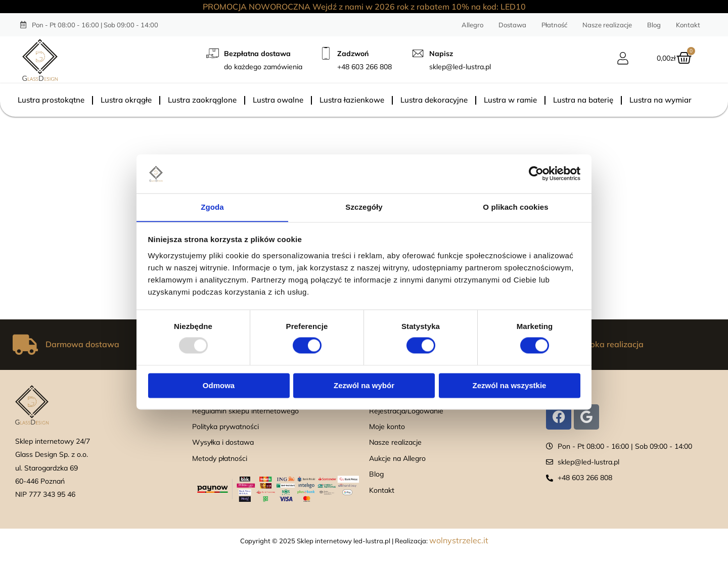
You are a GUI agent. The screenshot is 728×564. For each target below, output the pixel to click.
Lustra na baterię (583, 100)
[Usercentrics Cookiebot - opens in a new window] (536, 173)
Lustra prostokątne (51, 100)
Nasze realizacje (607, 25)
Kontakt (688, 25)
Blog (654, 25)
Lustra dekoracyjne (434, 100)
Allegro (472, 25)
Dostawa (512, 25)
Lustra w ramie (510, 100)
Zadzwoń (353, 54)
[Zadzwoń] (326, 53)
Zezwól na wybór (364, 386)
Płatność (554, 25)
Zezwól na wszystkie (510, 386)
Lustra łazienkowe (352, 100)
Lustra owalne (278, 100)
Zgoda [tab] (212, 207)
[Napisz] (418, 53)
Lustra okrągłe (126, 100)
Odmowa (219, 386)
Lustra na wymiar (661, 100)
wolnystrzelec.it (459, 540)
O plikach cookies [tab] (515, 207)
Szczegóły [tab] (364, 207)
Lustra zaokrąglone (202, 100)
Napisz (441, 54)
